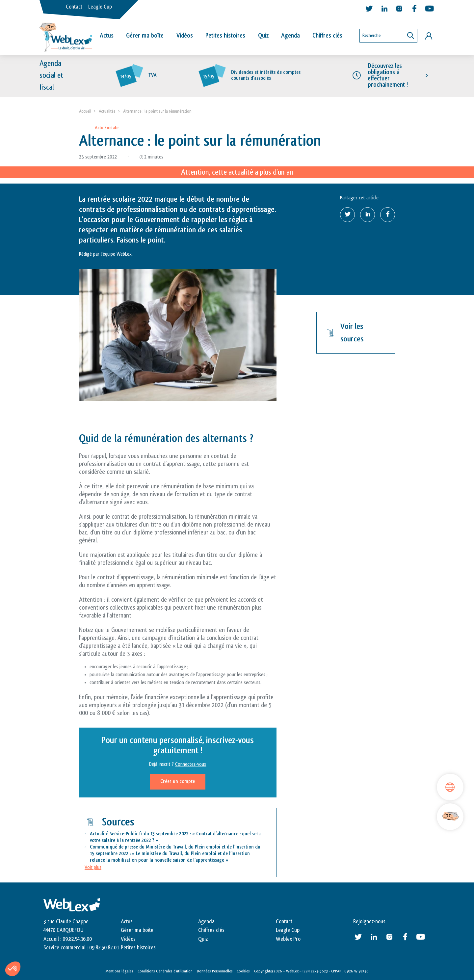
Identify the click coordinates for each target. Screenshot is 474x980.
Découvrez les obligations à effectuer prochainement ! (388, 75)
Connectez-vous (191, 764)
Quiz (263, 36)
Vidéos (185, 36)
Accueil (85, 111)
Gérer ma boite (137, 930)
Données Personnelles (215, 971)
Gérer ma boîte (145, 36)
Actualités (107, 111)
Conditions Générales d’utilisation (165, 971)
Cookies (243, 971)
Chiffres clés (327, 36)
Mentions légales (119, 971)
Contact (74, 7)
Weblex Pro (288, 939)
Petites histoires (225, 36)
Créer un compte (178, 781)
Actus (107, 36)
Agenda (290, 36)
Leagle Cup (100, 7)
